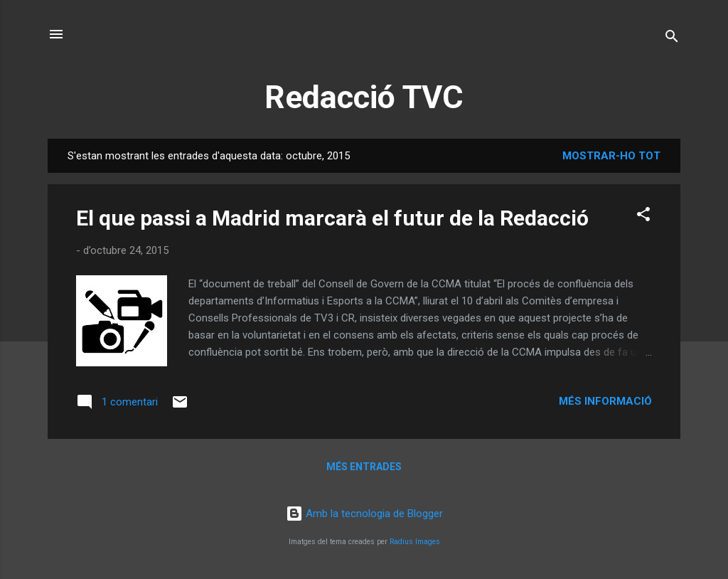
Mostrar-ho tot (611, 156)
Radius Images (415, 542)
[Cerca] (672, 39)
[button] (643, 217)
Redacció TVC (364, 97)
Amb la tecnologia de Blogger (364, 514)
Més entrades (364, 467)
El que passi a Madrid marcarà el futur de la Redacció (332, 218)
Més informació (605, 401)
